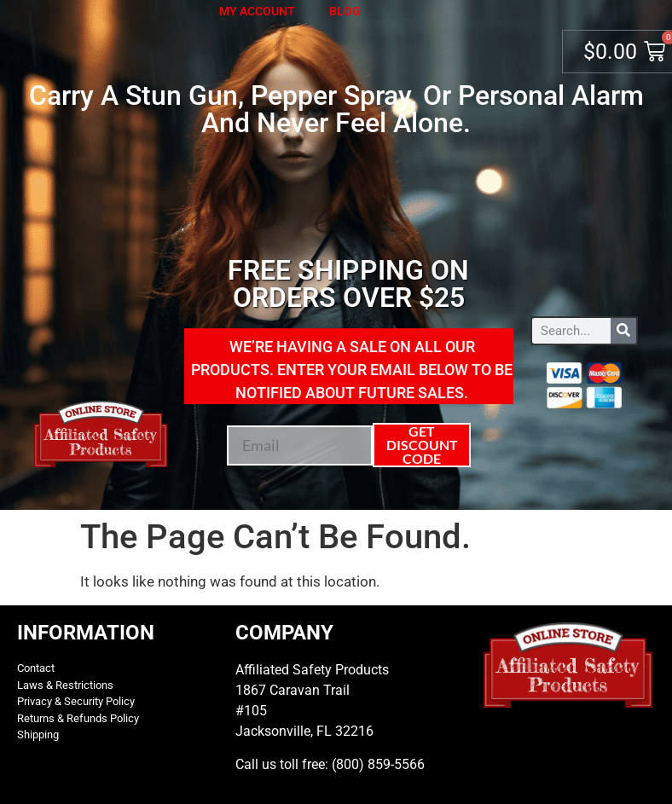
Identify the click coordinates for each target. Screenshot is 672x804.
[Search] (623, 331)
